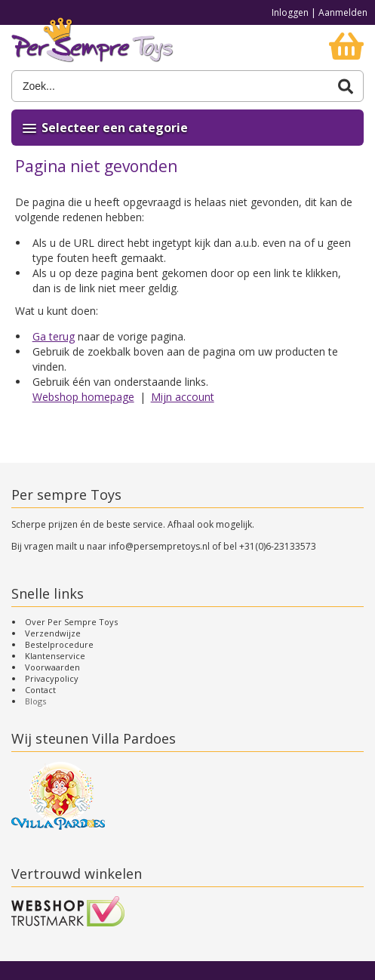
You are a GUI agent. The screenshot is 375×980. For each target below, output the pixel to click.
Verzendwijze (53, 633)
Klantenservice (55, 656)
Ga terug (54, 336)
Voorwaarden (52, 667)
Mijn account (183, 397)
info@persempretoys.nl (159, 546)
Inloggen (290, 12)
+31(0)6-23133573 (278, 546)
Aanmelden (343, 12)
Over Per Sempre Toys (71, 622)
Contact (40, 690)
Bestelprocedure (59, 644)
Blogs (35, 701)
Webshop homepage (83, 397)
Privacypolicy (52, 678)
